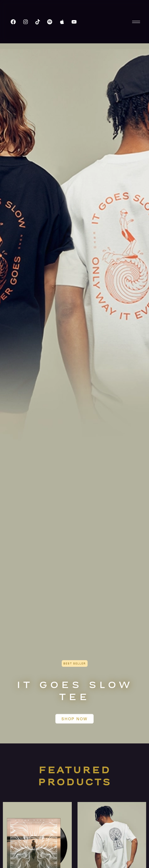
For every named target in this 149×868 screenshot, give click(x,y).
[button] (75, 663)
